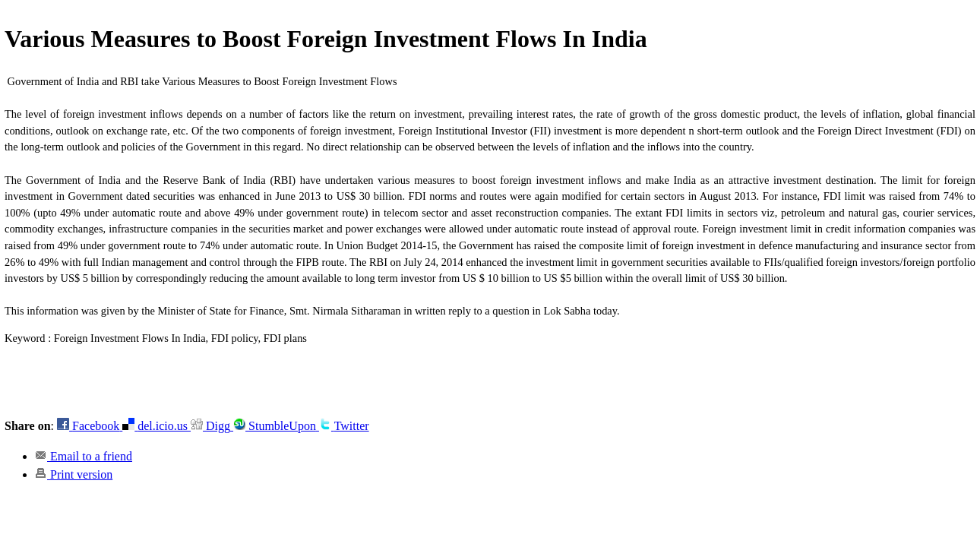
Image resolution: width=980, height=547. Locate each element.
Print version (74, 474)
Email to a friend (84, 456)
